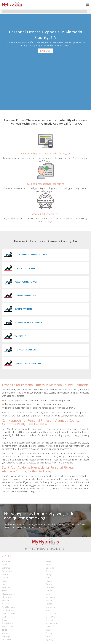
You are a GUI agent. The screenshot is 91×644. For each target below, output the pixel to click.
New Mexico (7, 610)
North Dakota (52, 614)
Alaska (48, 561)
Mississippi (50, 597)
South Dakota (8, 627)
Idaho (48, 578)
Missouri (6, 600)
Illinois (5, 581)
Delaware (50, 571)
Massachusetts (9, 594)
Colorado (50, 568)
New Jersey (50, 607)
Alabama (6, 561)
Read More (45, 51)
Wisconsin (6, 640)
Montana (50, 600)
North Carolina (8, 614)
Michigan (49, 594)
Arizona (5, 565)
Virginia (49, 633)
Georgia (49, 574)
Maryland (50, 591)
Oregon (5, 620)
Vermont (6, 633)
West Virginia (51, 636)
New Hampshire (9, 607)
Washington (7, 636)
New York (50, 610)
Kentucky (6, 587)
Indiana (49, 581)
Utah (48, 630)
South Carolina (52, 623)
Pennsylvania (51, 620)
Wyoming (50, 640)
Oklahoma (50, 617)
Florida (5, 574)
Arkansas (50, 565)
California (6, 568)
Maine (5, 591)
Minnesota (7, 597)
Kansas (49, 584)
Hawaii (5, 578)
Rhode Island (8, 623)
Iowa (4, 584)
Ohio (4, 617)
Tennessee (50, 627)
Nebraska (6, 604)
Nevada (49, 604)
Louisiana (50, 587)
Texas (5, 630)
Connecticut (7, 571)
